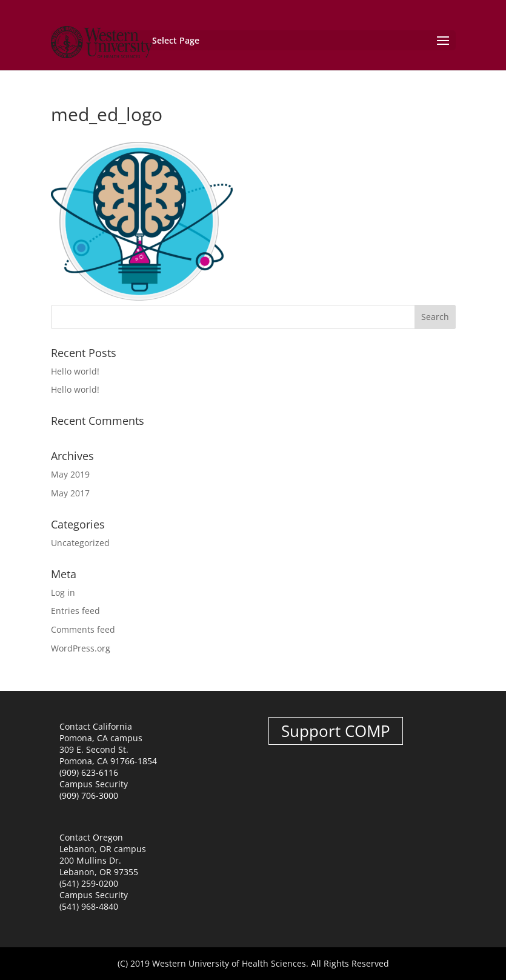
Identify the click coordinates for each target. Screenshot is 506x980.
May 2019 (70, 474)
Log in (63, 592)
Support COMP (336, 731)
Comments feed (83, 629)
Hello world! (75, 371)
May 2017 (70, 493)
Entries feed (75, 611)
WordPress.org (81, 648)
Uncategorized (80, 543)
